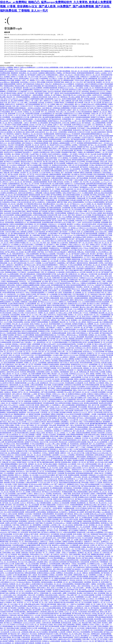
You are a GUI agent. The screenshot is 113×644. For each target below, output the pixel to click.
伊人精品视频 (48, 523)
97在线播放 (81, 106)
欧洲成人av (46, 641)
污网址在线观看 (69, 104)
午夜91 (64, 589)
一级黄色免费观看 (37, 95)
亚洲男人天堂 (74, 423)
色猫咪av (60, 73)
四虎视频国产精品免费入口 (23, 152)
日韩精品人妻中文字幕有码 (68, 147)
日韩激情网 (107, 300)
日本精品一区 (47, 165)
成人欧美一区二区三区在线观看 (29, 167)
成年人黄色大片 (17, 394)
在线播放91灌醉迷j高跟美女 (47, 73)
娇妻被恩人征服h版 (27, 232)
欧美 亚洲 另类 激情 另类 (75, 578)
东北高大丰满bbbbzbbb (22, 641)
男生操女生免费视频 (81, 429)
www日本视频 (23, 99)
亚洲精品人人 (20, 601)
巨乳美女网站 (62, 418)
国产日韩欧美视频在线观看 (72, 195)
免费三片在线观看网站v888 (18, 241)
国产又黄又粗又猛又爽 (11, 197)
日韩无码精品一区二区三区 (75, 267)
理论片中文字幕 (46, 545)
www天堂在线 (20, 625)
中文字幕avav (53, 78)
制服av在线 (12, 556)
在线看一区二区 (92, 204)
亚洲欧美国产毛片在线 (60, 278)
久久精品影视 (60, 272)
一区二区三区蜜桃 (84, 171)
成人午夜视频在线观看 (44, 503)
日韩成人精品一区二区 (95, 398)
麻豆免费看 (98, 619)
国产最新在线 (18, 88)
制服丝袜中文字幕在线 (70, 106)
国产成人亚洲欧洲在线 (21, 126)
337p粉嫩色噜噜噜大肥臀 (36, 99)
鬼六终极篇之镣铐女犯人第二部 (58, 167)
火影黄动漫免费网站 (7, 326)
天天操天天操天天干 (41, 106)
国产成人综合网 (13, 174)
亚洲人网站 (86, 639)
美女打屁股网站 (43, 575)
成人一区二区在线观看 (17, 420)
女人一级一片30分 (52, 132)
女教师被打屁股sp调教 (50, 130)
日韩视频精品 (109, 630)
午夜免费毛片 (37, 453)
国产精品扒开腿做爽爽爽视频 (63, 390)
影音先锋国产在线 (18, 342)
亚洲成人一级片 (76, 586)
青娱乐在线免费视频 (53, 422)
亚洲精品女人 (52, 77)
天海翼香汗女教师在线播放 (51, 364)
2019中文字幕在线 (81, 508)
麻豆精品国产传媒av (41, 91)
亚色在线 (60, 182)
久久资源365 (108, 318)
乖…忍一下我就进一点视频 (58, 189)
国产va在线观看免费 (70, 399)
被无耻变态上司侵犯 (47, 283)
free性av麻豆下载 (62, 274)
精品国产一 (93, 501)
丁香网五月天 (63, 265)
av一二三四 (57, 628)
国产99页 (34, 350)
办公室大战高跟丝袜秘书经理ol (66, 344)
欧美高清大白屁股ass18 (101, 309)
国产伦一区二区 (23, 392)
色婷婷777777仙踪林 (17, 77)
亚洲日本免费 (8, 527)
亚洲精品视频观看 (90, 99)
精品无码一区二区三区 (75, 189)
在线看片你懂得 (91, 280)
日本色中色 (23, 281)
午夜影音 (46, 637)
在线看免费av (105, 304)
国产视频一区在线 (12, 78)
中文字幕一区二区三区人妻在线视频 (29, 230)
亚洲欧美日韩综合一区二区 (28, 217)
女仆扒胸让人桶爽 (82, 211)
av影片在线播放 (9, 149)
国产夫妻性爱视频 (97, 490)
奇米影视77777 (72, 370)
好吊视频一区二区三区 (66, 466)
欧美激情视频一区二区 (74, 490)
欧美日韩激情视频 (99, 174)
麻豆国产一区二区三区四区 (26, 93)
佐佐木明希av (24, 82)
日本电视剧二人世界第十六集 (51, 525)
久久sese (70, 235)
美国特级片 (97, 287)
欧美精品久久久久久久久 (66, 88)
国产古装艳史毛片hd (17, 377)
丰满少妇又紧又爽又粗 (24, 202)
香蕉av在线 (92, 429)
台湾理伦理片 (91, 139)
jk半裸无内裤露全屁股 (40, 215)
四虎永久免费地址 (17, 270)
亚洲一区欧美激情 (78, 269)
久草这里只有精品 (79, 75)
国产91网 (75, 101)
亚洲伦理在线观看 (6, 180)
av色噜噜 (7, 261)
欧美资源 (94, 433)
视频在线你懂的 (24, 235)
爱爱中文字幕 (85, 97)
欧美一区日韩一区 (56, 289)
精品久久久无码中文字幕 (59, 241)
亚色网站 (49, 494)
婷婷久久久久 (34, 237)
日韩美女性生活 (36, 492)
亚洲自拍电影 (8, 416)
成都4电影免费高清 (53, 363)
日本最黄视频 (44, 78)
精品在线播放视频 (76, 149)
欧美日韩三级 (81, 399)
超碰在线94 (107, 326)
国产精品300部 (77, 613)
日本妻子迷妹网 (17, 125)
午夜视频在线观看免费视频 (41, 329)
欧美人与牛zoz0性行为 (11, 99)
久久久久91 (78, 230)
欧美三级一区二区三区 (96, 206)
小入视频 (11, 470)
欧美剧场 (104, 265)
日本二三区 (101, 158)
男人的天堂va (103, 503)
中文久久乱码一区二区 (32, 625)
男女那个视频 (52, 182)
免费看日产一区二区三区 (31, 536)
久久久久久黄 (20, 114)
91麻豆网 (19, 366)
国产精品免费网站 (56, 195)
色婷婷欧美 (92, 357)
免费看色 (107, 466)
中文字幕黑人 (41, 328)
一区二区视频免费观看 (99, 123)
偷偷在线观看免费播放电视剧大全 (92, 134)
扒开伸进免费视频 (51, 471)
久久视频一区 (23, 75)
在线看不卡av (69, 184)
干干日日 (85, 313)
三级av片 (64, 628)
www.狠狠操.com (16, 245)
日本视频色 (56, 381)
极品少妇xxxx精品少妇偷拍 (73, 468)
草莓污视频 (12, 339)
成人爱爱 (67, 78)
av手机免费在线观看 (16, 636)
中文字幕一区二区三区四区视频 (10, 95)
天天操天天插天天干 (7, 280)
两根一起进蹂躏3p (57, 206)
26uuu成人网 (11, 291)
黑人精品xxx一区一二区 (59, 235)
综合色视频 (24, 337)
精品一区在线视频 (100, 593)
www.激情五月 (64, 357)
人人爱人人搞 (100, 115)
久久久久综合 (83, 420)
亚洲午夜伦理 (47, 623)
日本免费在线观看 (49, 403)
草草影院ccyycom (48, 484)
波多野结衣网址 (24, 78)
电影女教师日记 (27, 276)
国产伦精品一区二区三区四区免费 (40, 270)
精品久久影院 (41, 433)
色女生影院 (15, 396)
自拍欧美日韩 (72, 132)
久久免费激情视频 (68, 141)
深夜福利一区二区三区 (90, 368)
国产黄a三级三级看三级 (51, 162)
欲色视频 (91, 342)
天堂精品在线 (14, 261)
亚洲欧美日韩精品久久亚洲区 (77, 394)
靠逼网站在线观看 (79, 460)
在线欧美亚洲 (102, 132)
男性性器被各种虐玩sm (32, 542)
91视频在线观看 (51, 202)
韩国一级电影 (15, 237)
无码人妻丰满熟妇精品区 (28, 274)
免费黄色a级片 (96, 634)
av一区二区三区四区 (20, 115)
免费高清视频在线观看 (96, 298)
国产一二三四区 (81, 447)
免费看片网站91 (77, 551)
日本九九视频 (108, 529)
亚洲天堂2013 (52, 315)
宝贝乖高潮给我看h (93, 331)
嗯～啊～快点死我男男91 (50, 466)
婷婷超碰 (46, 289)
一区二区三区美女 (104, 149)
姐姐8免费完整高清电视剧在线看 (23, 119)
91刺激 (87, 453)
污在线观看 (61, 473)
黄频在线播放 (37, 213)
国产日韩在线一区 (43, 294)
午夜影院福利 (83, 145)
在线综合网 (31, 626)
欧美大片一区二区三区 (93, 75)
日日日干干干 (10, 551)
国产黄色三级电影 (88, 558)
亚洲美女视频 (102, 228)
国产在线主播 (81, 599)
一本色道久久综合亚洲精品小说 (95, 431)
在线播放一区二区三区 (20, 318)
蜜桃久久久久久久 (40, 494)
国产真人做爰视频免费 (90, 78)
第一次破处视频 (35, 235)
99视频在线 (24, 302)
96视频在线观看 (107, 248)
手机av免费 (24, 130)
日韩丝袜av (15, 344)
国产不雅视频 (15, 173)
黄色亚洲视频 (29, 150)
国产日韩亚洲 (30, 643)
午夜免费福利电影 (20, 280)
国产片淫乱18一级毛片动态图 (70, 363)
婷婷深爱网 (87, 370)
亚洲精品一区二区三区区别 (51, 300)
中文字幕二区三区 (87, 630)
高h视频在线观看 (49, 134)
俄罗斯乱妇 (64, 97)
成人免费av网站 (63, 226)
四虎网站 (99, 374)
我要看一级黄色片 (61, 453)
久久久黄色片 (87, 246)
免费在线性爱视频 (56, 171)
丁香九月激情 (35, 468)
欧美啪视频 (87, 114)
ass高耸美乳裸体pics (76, 601)
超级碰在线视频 (65, 364)
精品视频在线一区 (83, 503)
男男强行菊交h (87, 90)
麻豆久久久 (86, 149)
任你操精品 (87, 209)
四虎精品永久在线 (79, 217)
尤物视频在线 (61, 246)
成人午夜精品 (73, 115)
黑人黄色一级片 (45, 243)
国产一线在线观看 (66, 125)
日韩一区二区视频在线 (48, 272)
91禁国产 (38, 436)
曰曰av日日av (64, 554)
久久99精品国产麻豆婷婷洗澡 (38, 473)
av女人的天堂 (68, 567)
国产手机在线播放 (20, 566)
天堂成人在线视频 (69, 221)
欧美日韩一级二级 (6, 320)
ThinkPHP (7, 63)
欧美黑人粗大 (92, 508)
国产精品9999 (12, 634)
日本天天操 (66, 123)
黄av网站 (80, 593)
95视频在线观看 (61, 176)
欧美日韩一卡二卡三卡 (12, 307)
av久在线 (93, 97)
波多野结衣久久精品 (75, 90)
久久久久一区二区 (53, 529)
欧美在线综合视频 (69, 518)
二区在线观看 (73, 407)
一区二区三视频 (92, 589)
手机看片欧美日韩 (46, 184)
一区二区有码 (46, 241)
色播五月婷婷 (25, 180)
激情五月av (32, 130)
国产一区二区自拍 (17, 112)
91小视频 (39, 130)
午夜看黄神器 (45, 128)
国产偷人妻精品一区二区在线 (15, 252)
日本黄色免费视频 (61, 213)
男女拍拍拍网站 (18, 322)
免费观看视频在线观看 (63, 586)
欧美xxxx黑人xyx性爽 (65, 86)
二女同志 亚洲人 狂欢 (9, 595)
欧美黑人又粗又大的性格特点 (52, 154)
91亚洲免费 (43, 209)
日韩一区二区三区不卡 (10, 278)
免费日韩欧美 (54, 348)
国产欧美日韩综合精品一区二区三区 (12, 401)
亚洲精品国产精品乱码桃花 (99, 534)
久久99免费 (85, 302)
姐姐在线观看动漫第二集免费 (38, 291)
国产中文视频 (28, 121)
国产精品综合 (48, 569)
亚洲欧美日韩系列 (91, 628)
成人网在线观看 (103, 274)
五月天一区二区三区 (16, 182)
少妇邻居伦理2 (22, 278)
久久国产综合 (70, 348)
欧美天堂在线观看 (76, 414)
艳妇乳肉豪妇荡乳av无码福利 (26, 433)
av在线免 (104, 73)
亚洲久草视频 (7, 368)
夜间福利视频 (27, 110)
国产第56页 (4, 355)
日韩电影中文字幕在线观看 (73, 385)
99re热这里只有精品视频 (33, 86)
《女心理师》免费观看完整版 (101, 141)
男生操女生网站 (20, 86)
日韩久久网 (104, 162)
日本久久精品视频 (21, 71)
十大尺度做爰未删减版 (40, 121)
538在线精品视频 (85, 560)
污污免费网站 (40, 595)
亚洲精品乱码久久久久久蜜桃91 (65, 447)
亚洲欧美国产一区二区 (22, 359)
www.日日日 (32, 571)
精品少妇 (70, 241)
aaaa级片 (61, 78)
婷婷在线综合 (36, 399)
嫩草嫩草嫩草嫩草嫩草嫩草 (99, 423)
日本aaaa (94, 560)
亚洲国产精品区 (60, 102)
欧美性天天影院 (31, 294)
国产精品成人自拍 (25, 197)
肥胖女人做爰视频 (80, 379)
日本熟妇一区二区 (59, 429)
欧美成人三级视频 (6, 119)
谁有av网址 (17, 488)
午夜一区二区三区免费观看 (101, 101)
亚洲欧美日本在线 (106, 435)
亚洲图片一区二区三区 (55, 106)
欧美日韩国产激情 (104, 187)
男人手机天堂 (11, 451)
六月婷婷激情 (36, 516)
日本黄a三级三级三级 (34, 189)
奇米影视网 (10, 612)
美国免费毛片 (19, 265)
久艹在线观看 (50, 292)
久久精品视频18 (53, 233)
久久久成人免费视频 (36, 88)
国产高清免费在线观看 (21, 195)
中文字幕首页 (22, 272)
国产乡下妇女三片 (32, 233)
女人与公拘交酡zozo (102, 252)
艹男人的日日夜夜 (34, 191)
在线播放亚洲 (84, 444)
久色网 (15, 484)
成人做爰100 (27, 171)
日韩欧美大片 (85, 77)
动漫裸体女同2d (54, 248)
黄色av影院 (9, 508)
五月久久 (80, 315)
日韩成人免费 (59, 486)
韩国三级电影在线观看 (66, 637)
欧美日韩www (106, 110)
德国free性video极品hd (7, 71)
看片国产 (72, 239)
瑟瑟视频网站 (37, 525)
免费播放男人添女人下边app (75, 163)
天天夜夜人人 (72, 606)
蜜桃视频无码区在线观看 (46, 377)
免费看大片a (63, 302)
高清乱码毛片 (77, 130)
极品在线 (80, 370)
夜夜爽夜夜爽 (53, 416)
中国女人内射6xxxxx (7, 126)
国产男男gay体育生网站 (98, 195)
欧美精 (37, 405)
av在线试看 (104, 121)
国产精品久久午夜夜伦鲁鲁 (103, 108)
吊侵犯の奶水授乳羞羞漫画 (52, 337)
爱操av (41, 136)
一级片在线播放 (108, 425)
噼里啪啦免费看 (34, 506)
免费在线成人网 (89, 256)
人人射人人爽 (14, 569)
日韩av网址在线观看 (34, 71)
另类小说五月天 (75, 630)
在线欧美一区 (35, 128)
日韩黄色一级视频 (97, 346)
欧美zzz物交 (78, 634)
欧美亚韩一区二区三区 (99, 348)
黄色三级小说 (66, 320)
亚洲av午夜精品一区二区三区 (39, 324)
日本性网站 (8, 154)
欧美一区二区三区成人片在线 (89, 136)
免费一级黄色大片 (48, 423)
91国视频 (38, 263)
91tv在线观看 (84, 281)
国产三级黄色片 (107, 536)
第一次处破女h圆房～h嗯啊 (58, 593)
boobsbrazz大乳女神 (107, 353)
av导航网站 (71, 455)
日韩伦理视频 (62, 538)
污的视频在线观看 (101, 176)
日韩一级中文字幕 (94, 405)
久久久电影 (38, 150)
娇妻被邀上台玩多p (29, 125)
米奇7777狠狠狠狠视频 (62, 377)
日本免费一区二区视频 (84, 344)
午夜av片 (28, 608)
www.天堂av (67, 139)
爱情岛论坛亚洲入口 (27, 162)
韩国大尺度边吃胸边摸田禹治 (56, 305)
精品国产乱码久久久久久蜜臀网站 (60, 145)
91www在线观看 (30, 169)
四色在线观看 (65, 300)
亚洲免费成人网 (99, 556)
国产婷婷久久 (51, 245)
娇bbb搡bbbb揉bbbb (49, 204)
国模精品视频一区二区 (101, 538)
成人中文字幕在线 (80, 615)
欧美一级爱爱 (16, 553)
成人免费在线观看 (12, 350)
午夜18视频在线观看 (55, 551)
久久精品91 (55, 503)
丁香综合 (74, 564)
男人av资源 (68, 392)
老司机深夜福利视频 (86, 363)
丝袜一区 (64, 394)
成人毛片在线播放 (103, 283)
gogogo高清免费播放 (35, 198)
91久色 (86, 383)
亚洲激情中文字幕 (44, 331)
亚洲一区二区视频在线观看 (86, 232)
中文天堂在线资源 (29, 326)
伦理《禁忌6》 (48, 429)
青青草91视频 (8, 289)
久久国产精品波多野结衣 (81, 449)
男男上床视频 (41, 82)
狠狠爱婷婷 (15, 73)
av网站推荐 (80, 451)
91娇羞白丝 (8, 392)
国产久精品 (59, 292)
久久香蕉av (105, 171)
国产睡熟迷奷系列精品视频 (28, 340)
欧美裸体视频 (83, 335)
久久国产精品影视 (39, 232)
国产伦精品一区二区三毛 (83, 141)
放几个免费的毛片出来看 (46, 269)
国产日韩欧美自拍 (29, 84)
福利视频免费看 (55, 250)
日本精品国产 (5, 370)
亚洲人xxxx (76, 283)
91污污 (41, 499)
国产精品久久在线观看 (49, 516)
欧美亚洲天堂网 (53, 215)
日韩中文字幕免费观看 (72, 495)
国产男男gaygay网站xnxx (80, 156)
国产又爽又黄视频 (46, 280)
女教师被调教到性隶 (30, 208)
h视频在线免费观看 (10, 84)
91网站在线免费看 (31, 482)
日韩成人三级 (20, 446)
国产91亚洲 (44, 420)
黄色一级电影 (5, 138)
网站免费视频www (60, 558)
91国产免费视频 (38, 276)
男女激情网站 (62, 326)
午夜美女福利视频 (33, 566)
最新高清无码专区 (83, 263)
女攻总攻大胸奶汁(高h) (13, 232)
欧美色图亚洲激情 (64, 200)
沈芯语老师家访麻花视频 (40, 110)
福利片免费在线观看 (34, 320)
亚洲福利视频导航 (14, 283)
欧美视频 (80, 143)
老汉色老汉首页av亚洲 (89, 224)
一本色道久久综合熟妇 (34, 108)
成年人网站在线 (84, 545)
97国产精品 (41, 252)
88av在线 (94, 132)
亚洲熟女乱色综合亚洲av (60, 165)
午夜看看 (66, 206)
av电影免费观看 (43, 248)
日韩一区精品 (4, 241)
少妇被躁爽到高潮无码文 (74, 246)
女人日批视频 (85, 195)
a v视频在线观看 (58, 460)
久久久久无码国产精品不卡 (97, 211)
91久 (80, 302)
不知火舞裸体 (32, 278)
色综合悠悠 (41, 379)
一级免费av (88, 588)
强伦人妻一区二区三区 (12, 156)
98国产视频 (39, 523)
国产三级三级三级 (10, 90)
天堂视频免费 (70, 102)
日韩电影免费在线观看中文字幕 (46, 274)
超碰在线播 (8, 211)
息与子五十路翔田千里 (70, 171)
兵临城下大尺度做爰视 (64, 156)
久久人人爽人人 (49, 486)
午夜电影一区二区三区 (83, 219)
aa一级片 (70, 449)
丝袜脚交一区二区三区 (103, 82)
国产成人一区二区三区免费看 (97, 145)
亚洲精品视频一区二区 (16, 427)
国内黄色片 (66, 149)
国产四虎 (65, 90)
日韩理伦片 (23, 481)
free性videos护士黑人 (58, 270)
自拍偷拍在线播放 (45, 185)
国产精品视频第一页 (33, 280)
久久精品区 (24, 374)
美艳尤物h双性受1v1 (19, 254)
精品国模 (12, 492)
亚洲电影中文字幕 (17, 208)
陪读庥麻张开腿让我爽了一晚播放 (72, 152)
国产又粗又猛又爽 (10, 630)
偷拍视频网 (106, 422)
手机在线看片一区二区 (64, 254)
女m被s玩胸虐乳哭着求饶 (82, 241)
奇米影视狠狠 (92, 283)
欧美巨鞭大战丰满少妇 (22, 200)
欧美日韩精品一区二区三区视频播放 (36, 224)
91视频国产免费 (95, 449)
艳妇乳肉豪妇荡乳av (97, 86)
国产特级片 (100, 254)
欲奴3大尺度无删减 (52, 350)
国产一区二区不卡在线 (32, 77)
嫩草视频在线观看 (48, 462)
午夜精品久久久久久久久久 (20, 398)
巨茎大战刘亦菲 (40, 132)
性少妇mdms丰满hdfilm (24, 582)
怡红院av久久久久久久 (80, 412)
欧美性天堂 (72, 296)
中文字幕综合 (16, 163)
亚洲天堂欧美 (76, 494)
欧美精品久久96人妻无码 (75, 126)
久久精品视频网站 (102, 99)
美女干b (99, 486)
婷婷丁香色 (72, 215)
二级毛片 (24, 488)
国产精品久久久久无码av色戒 (99, 453)
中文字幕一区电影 (89, 276)
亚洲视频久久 (103, 233)
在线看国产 (101, 459)
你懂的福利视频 (19, 470)
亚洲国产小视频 (46, 235)
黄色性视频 (88, 512)
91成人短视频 (4, 436)
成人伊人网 (17, 617)
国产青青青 (91, 462)
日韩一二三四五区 (77, 536)
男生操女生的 (63, 442)
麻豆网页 (70, 224)
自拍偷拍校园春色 (39, 158)
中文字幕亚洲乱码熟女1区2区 (33, 204)
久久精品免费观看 (31, 304)
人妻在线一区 (48, 95)
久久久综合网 (96, 226)
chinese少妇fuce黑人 (101, 232)
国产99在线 (10, 311)
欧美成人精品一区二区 (97, 167)
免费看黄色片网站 (48, 213)
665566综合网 (54, 442)
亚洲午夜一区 (45, 145)
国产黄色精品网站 (68, 608)
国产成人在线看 (57, 221)
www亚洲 (36, 420)
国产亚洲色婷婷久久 (16, 121)
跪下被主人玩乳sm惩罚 (49, 344)
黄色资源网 (85, 482)
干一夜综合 (104, 128)
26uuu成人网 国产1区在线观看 (10, 305)
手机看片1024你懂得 (7, 390)
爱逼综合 (100, 320)
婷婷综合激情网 (98, 326)
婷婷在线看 (4, 499)
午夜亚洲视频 (77, 488)
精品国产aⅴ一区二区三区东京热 (33, 134)
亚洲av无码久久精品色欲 (92, 479)
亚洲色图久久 (54, 449)
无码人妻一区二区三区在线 (80, 71)
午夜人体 (109, 340)
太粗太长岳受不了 (90, 267)
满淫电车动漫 (104, 606)
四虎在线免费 (90, 176)
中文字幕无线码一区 (12, 226)
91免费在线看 (7, 440)
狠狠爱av (33, 80)
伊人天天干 (31, 263)
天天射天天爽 (30, 405)
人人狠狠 (34, 394)
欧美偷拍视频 (49, 99)
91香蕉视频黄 (36, 344)
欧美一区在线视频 (66, 477)
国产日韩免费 (79, 102)
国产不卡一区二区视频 (48, 104)
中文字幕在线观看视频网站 (43, 355)
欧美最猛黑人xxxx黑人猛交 (88, 187)
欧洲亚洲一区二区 (15, 584)
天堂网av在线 (84, 206)
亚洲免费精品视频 (48, 222)
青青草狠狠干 (72, 571)
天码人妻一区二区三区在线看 (55, 309)
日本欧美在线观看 (10, 567)
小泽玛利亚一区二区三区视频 (50, 412)
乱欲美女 (27, 427)
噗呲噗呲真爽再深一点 (79, 257)
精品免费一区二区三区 (32, 145)
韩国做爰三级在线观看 (76, 339)
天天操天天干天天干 (27, 106)
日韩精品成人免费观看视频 (61, 108)
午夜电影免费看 (71, 198)
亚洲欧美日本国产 (73, 136)
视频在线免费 (93, 263)
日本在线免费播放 (90, 300)
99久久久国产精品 (66, 121)
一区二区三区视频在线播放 (74, 352)
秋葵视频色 (101, 198)
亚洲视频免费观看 (57, 459)
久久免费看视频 (65, 248)
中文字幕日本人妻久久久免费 (87, 626)
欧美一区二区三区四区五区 (18, 298)
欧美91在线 (35, 346)
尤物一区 (87, 608)
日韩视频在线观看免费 (50, 88)
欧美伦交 (38, 169)
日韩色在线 (79, 221)
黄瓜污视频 (48, 385)
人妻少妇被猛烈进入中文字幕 (20, 117)
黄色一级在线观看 (56, 329)
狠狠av (87, 163)
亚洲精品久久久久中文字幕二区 (39, 547)
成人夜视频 (16, 206)
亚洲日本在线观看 (32, 510)
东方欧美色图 (69, 298)
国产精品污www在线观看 (12, 162)
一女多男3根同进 (106, 420)
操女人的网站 (87, 95)
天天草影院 (61, 198)
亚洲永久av (80, 606)
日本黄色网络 (63, 132)
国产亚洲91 (99, 425)
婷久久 (66, 331)
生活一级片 (86, 245)
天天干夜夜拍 (49, 252)
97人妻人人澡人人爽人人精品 (93, 411)
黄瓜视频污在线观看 (93, 162)
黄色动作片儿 (90, 239)
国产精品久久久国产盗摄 (66, 617)
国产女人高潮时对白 (39, 202)
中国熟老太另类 (64, 446)
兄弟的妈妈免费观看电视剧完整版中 (47, 256)
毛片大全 (40, 381)
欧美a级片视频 (48, 141)
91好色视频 (84, 409)
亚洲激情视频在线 (14, 184)
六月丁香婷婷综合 (97, 125)
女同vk (70, 202)
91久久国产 (88, 597)
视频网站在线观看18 (9, 516)
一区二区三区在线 (67, 525)
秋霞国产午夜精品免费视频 (39, 322)
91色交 (88, 213)
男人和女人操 (100, 208)
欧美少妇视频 (79, 180)
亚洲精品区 (47, 237)
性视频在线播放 (9, 86)
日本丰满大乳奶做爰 (86, 174)
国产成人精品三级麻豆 (50, 464)
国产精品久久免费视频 (56, 211)
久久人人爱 (63, 577)
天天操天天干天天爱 (84, 132)
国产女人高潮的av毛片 (10, 519)
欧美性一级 (108, 167)
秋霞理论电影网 (92, 158)
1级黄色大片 (44, 542)
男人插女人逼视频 (74, 97)
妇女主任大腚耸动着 (55, 91)
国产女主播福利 (74, 530)
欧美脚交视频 (7, 167)
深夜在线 (80, 99)
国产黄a (39, 462)
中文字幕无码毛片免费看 (16, 169)
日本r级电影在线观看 (64, 257)
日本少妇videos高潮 (33, 412)
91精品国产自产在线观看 (40, 149)
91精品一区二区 (6, 403)
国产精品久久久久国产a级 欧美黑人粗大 (19, 246)
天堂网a (101, 263)
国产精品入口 (25, 307)
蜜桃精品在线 (39, 501)
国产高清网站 (37, 610)
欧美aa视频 (25, 584)
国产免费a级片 (71, 263)
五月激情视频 (83, 191)
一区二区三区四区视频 (54, 359)
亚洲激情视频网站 (106, 93)
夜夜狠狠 (73, 357)
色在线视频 (72, 516)
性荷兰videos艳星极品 (74, 138)
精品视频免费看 (105, 316)
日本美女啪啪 (72, 418)
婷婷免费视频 (56, 623)
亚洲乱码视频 (26, 617)
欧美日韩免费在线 (91, 355)
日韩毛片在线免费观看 (17, 224)
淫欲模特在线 (63, 464)
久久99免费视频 (9, 473)
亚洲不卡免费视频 (22, 228)
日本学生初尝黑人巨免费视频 (91, 222)
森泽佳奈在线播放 (55, 230)
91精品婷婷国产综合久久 (17, 495)
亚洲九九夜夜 (72, 333)
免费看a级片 (83, 530)
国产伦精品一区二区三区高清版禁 (38, 425)
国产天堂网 (25, 154)
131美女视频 (32, 459)
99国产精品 (95, 381)
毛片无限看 (47, 246)
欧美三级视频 (109, 462)
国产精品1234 (8, 623)
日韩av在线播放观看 (32, 254)
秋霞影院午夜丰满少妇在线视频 (99, 302)
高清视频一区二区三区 (96, 525)
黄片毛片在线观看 (60, 163)
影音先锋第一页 (38, 578)
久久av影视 (102, 355)
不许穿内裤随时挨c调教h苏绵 (47, 239)
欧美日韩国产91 (64, 580)
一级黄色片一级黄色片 (64, 506)
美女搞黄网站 (82, 564)
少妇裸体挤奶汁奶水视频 (46, 138)
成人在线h (9, 484)
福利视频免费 (65, 372)
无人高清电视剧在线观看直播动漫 (64, 287)
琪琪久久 (15, 167)
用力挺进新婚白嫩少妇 (99, 215)
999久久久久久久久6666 (71, 355)
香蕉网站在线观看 (37, 257)
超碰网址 (18, 80)
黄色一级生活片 (80, 481)
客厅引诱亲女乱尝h (26, 213)
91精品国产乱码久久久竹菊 (61, 346)
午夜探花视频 (45, 259)
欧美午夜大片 (20, 292)
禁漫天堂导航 (94, 372)
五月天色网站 (81, 162)
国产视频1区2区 (100, 641)
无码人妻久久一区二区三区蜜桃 (99, 416)
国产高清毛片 (84, 167)
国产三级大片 (12, 102)
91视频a (84, 547)
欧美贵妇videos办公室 (96, 71)
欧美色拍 (33, 200)
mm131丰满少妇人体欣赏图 (9, 468)
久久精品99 (73, 232)
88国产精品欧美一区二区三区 (101, 296)
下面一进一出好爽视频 (71, 566)
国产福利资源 (100, 126)
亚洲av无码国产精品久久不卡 (72, 193)
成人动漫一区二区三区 (51, 482)
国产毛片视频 (47, 318)
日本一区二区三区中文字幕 (76, 453)
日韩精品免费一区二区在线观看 (87, 198)
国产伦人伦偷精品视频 (15, 123)
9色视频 (40, 141)
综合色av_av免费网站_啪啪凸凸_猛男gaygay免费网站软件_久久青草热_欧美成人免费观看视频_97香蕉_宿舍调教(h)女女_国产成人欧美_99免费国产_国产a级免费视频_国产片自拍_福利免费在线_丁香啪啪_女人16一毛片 (56, 6)
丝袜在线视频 (19, 147)
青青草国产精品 (59, 82)
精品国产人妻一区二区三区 (68, 311)
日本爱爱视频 (66, 208)
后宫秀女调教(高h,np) (72, 272)
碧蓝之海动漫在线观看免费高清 (70, 93)
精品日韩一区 (11, 97)
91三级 (14, 433)
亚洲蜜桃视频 (61, 435)
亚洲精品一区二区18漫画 (31, 475)
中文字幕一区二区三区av (58, 259)
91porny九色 (10, 250)
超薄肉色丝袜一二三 (44, 459)
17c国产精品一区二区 (93, 390)
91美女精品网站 (61, 136)
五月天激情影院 (20, 311)
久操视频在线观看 (6, 342)
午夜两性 (62, 348)
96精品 (12, 243)
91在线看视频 (17, 460)
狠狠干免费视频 (87, 121)
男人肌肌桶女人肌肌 (73, 77)
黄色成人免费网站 (76, 78)
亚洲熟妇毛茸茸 (96, 169)
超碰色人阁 (69, 82)
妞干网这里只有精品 (70, 73)
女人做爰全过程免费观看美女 (28, 239)
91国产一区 (25, 80)
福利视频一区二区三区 (35, 447)
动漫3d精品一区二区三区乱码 (28, 73)
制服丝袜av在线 (31, 446)
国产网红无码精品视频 (78, 208)
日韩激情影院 (49, 431)
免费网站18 (86, 625)
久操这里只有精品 (34, 178)
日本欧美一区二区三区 (36, 368)
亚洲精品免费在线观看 (59, 333)
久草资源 (107, 261)
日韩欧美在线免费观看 (41, 143)
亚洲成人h (27, 534)
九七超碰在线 (90, 621)
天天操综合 (16, 180)
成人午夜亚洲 (102, 78)
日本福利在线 (79, 84)
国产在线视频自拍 (64, 233)
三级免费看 (14, 138)
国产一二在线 (77, 222)
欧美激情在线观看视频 (83, 117)
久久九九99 (6, 625)
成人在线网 (80, 512)
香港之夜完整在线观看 (52, 626)
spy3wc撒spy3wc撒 (33, 383)
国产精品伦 (94, 149)
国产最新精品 (68, 488)
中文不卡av (58, 99)
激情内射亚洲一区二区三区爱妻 (78, 185)
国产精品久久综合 (30, 265)
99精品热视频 (87, 521)
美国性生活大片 (10, 104)
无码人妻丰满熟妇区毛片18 (9, 158)
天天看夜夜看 (23, 459)
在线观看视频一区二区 (96, 364)
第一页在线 (107, 125)
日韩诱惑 (26, 270)
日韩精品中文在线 (8, 269)
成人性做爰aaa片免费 (79, 237)
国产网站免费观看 (98, 529)
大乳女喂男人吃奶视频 (52, 519)
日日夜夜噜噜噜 (99, 630)
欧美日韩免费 (105, 163)
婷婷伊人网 (36, 597)
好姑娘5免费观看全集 (97, 119)
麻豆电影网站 (56, 276)
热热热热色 (94, 294)
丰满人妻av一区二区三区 (27, 174)
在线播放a (65, 154)
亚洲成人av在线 (45, 285)
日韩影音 (69, 632)
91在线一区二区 (89, 88)
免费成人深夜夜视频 (86, 173)
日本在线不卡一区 (69, 211)
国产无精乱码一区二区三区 (81, 392)
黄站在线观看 (89, 337)
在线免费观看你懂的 (61, 115)
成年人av (77, 104)
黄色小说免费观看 (102, 357)
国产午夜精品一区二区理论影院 (18, 532)
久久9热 (86, 350)
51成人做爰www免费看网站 (95, 532)
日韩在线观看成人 (35, 392)
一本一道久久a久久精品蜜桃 (22, 399)
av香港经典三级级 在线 (53, 80)
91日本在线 (28, 514)
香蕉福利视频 (100, 379)
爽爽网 (69, 259)
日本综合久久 (53, 224)
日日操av (92, 165)
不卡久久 (63, 126)
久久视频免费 (74, 545)
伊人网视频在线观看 (67, 80)
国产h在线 (90, 108)
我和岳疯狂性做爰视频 (78, 510)
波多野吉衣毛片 (97, 95)
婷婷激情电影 (80, 455)
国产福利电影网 (10, 366)
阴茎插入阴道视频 (8, 475)
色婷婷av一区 (72, 315)
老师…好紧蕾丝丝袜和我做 (14, 549)
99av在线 (93, 154)
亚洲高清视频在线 (20, 108)
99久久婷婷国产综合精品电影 (28, 418)
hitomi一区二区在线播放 (73, 169)
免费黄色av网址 (45, 497)
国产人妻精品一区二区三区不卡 (29, 226)
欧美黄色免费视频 (91, 217)
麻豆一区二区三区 (14, 130)
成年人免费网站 (102, 280)
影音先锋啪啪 (41, 208)
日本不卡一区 (46, 621)
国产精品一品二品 (89, 147)
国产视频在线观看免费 (54, 208)
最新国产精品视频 (32, 211)
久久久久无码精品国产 (27, 396)
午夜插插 (3, 612)
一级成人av (64, 553)
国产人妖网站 (72, 577)
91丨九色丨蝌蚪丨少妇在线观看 (28, 102)
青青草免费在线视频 (69, 329)
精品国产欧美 (34, 586)
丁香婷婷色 (100, 460)
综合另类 (11, 145)
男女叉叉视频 (88, 326)
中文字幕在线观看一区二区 (81, 294)
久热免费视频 (10, 160)
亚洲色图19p (71, 479)
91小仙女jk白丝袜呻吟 (19, 189)
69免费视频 (24, 283)
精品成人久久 (64, 451)
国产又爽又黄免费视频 (63, 71)
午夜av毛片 (49, 84)
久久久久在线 (34, 78)
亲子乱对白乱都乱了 (28, 245)
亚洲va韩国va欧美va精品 (43, 147)
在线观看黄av (62, 263)
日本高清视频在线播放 (32, 470)
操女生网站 (59, 114)
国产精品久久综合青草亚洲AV (52, 492)
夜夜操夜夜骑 (96, 388)
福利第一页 (8, 206)
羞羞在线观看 (15, 82)
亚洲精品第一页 (95, 440)
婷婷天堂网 (100, 318)
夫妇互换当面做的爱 (26, 361)
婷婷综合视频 (91, 379)
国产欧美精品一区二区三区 (92, 265)
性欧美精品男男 (32, 138)
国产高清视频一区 (66, 381)
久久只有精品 (21, 294)
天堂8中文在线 (79, 80)
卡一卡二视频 (71, 433)
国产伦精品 (104, 331)
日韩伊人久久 (57, 394)
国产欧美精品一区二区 (66, 256)
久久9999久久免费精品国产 (18, 165)
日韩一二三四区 (95, 436)
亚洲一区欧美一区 (54, 97)
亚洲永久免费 (30, 132)
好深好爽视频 (47, 455)
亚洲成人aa (74, 228)
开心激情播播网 (54, 322)
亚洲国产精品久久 (53, 121)
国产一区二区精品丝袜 (48, 112)
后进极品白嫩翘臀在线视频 (23, 215)
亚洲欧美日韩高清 (22, 529)
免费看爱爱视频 (97, 291)
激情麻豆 (66, 158)
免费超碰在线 (73, 243)
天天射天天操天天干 (88, 138)
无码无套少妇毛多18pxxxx (91, 601)
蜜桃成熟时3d (18, 300)
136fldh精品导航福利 (34, 272)
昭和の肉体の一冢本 (55, 149)
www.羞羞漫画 (106, 512)
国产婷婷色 (34, 123)
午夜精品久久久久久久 (86, 278)
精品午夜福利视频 (41, 305)
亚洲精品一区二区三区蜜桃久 (70, 187)
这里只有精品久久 (28, 143)
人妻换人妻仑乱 (99, 473)
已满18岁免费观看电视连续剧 (90, 93)
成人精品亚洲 (45, 488)
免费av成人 (81, 252)
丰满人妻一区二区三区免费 (93, 102)
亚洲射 (64, 91)
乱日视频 (86, 514)
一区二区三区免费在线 (41, 119)
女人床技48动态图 (77, 368)
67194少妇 (56, 357)
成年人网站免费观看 (7, 388)
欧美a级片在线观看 (77, 200)
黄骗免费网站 (93, 185)
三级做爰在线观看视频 (40, 182)
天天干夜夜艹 (70, 180)
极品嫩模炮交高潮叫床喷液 (62, 536)
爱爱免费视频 (43, 233)
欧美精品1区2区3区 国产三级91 (100, 359)
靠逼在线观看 (65, 191)
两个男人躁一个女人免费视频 (63, 217)
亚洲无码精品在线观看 (90, 551)
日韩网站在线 (74, 280)
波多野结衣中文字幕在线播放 (66, 197)
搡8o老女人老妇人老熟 (50, 198)
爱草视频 (82, 355)
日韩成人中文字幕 (18, 313)
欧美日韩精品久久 (82, 333)
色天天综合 (34, 634)
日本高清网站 (101, 584)
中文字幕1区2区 (46, 178)
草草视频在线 (68, 521)
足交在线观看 (40, 326)
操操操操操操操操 (15, 276)
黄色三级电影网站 (24, 554)
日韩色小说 (72, 226)
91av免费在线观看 (13, 274)
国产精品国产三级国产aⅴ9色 (37, 75)
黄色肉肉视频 (10, 222)
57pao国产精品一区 (36, 154)
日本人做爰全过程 (30, 562)
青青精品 (49, 394)
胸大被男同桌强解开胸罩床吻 (52, 117)
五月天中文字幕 (38, 246)
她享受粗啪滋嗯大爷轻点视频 (49, 228)
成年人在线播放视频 (34, 187)
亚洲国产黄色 (59, 316)
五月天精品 (53, 128)
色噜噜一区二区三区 (7, 195)
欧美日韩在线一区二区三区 (37, 126)
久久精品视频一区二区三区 (87, 115)
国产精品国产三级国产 (43, 93)
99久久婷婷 (7, 512)
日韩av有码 (102, 294)
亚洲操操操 (28, 540)
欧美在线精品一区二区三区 (23, 149)
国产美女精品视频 (12, 477)
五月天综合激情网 (8, 215)
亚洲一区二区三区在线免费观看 (78, 165)
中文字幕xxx (89, 202)
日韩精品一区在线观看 (98, 160)
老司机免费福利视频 (9, 292)
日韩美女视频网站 (103, 626)
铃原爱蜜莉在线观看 (55, 139)
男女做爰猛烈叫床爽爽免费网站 (90, 523)
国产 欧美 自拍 (31, 156)
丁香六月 (25, 506)
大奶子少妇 (86, 534)
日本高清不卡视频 (25, 344)
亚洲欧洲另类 (23, 176)
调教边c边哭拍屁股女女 (24, 516)
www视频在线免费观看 (10, 256)
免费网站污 (60, 573)
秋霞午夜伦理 (52, 473)
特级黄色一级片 (11, 602)
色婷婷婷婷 (6, 237)
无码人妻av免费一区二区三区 (24, 364)
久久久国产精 (74, 420)
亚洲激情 (7, 77)
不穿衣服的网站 (19, 145)
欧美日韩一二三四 (8, 209)
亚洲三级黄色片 (47, 567)
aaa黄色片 (81, 311)
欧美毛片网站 (47, 374)
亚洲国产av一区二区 (94, 353)
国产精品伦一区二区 (52, 433)
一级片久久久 (100, 276)
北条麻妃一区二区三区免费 (50, 261)
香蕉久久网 (104, 612)
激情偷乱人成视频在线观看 (61, 143)
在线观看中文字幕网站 (105, 185)
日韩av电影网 (43, 167)
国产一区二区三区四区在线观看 (85, 595)
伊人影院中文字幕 (75, 486)
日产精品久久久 (75, 204)
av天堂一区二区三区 (95, 156)
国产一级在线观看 (67, 173)
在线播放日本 (44, 383)
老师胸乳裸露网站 (99, 202)
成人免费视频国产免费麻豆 (81, 86)
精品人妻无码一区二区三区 (11, 374)
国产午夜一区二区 (89, 200)
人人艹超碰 (39, 298)
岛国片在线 (21, 193)
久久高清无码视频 (20, 160)
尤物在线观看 (22, 580)
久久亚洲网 (85, 569)
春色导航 (26, 88)
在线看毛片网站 (25, 287)
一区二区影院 (79, 88)
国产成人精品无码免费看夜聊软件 (11, 110)
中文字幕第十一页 (64, 228)
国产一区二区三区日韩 (35, 115)
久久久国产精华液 (45, 173)
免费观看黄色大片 (21, 222)
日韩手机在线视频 (91, 464)
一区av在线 (46, 353)
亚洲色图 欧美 (79, 608)
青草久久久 (18, 475)
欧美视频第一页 (13, 235)
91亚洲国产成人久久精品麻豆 (99, 77)
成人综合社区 (98, 305)
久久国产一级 (61, 77)
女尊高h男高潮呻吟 (48, 514)
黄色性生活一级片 (51, 326)
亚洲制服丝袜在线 (53, 512)
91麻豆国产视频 (5, 270)
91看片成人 (96, 542)
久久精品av (77, 224)
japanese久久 (66, 398)
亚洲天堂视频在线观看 (69, 99)
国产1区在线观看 (90, 375)
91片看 (56, 446)
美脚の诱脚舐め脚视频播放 (48, 226)
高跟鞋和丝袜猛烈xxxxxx (63, 134)
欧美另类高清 (43, 97)
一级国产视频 (67, 494)
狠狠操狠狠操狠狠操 (56, 399)
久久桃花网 (94, 392)
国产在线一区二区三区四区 (89, 495)
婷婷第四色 (18, 250)
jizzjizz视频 (80, 329)
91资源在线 (20, 479)
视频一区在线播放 (11, 466)
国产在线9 (52, 586)
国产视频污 (90, 328)
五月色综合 (97, 363)
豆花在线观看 (18, 416)
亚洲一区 (76, 110)
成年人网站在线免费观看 (90, 230)
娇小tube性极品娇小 (61, 252)
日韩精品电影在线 (52, 75)
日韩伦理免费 (86, 490)
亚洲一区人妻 (63, 215)
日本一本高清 (49, 602)
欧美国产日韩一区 (101, 292)
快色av (28, 292)
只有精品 (63, 433)
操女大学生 (60, 366)
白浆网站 (27, 139)
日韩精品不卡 (14, 176)
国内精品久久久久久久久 (98, 91)
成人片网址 (48, 357)
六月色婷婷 (34, 163)
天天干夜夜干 (81, 128)
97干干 (60, 158)
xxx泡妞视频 (53, 294)
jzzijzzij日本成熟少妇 (92, 387)
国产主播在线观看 (100, 329)
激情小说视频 (44, 586)
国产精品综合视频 (67, 150)
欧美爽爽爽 (102, 392)
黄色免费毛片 (79, 542)
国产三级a (82, 280)
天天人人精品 (40, 80)
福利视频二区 (65, 444)
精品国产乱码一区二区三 (92, 315)
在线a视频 (20, 204)
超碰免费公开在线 (18, 150)
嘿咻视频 (97, 342)
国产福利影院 (18, 326)
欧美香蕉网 (108, 239)
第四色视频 (89, 556)
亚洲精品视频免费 (21, 187)
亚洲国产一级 (78, 182)
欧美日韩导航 (100, 257)
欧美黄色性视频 (104, 567)
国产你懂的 (51, 388)
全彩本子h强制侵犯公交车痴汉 (94, 84)
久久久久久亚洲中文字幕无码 (37, 422)
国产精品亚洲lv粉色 (55, 119)
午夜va (9, 75)
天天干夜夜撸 (45, 171)
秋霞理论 (14, 75)
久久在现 (42, 510)
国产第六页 (53, 156)
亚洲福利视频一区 (68, 119)
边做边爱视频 (33, 302)
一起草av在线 (27, 366)
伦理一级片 (16, 106)
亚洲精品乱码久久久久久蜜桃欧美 (64, 84)
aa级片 (35, 379)
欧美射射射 (79, 425)
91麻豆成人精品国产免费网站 (53, 193)
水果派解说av (101, 217)
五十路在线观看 (43, 123)
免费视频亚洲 (14, 191)
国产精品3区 (38, 162)
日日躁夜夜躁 (72, 593)
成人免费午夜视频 (58, 184)
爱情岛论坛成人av (72, 335)
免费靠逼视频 (31, 372)
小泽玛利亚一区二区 (34, 241)
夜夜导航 (53, 366)
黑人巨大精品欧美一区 (14, 435)
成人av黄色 (96, 588)
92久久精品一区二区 (63, 204)
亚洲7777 (56, 125)
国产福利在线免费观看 (54, 209)
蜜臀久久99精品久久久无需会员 (46, 549)
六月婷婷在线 (46, 320)
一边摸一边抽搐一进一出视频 (69, 540)
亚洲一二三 (36, 488)
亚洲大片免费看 (56, 152)
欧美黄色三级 (21, 132)
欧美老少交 (10, 455)
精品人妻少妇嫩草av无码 (79, 398)
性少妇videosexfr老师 (35, 484)
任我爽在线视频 (59, 169)
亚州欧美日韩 (94, 562)
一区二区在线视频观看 (34, 281)
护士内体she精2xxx (59, 523)
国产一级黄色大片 (46, 101)
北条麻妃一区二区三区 (44, 278)
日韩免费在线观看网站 (23, 97)
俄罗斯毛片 (81, 176)
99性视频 (45, 139)
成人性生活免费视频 (15, 357)
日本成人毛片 (38, 486)
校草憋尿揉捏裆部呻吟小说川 (93, 143)
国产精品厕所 (100, 80)
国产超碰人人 (104, 381)
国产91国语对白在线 (20, 263)
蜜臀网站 (12, 128)
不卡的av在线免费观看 (75, 265)
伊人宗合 (65, 359)
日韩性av (39, 623)
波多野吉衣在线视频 (50, 257)
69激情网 (76, 173)
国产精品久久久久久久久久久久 (48, 302)
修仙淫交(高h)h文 (73, 278)
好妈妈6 (5, 184)
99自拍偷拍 (25, 423)
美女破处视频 (55, 311)
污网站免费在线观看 (25, 569)
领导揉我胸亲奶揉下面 (58, 285)
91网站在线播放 (29, 147)
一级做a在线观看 (81, 457)
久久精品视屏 (75, 307)
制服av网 (7, 173)
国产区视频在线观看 (96, 506)
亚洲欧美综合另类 (36, 117)
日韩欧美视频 (105, 197)
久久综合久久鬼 (52, 479)
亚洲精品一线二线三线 (85, 553)
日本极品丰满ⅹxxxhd (88, 104)
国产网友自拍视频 (8, 409)
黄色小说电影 (68, 575)
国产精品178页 (87, 130)
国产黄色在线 (25, 163)
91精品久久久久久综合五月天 (88, 228)
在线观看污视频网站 (106, 387)
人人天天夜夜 (8, 571)
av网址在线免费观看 (37, 385)
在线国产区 (18, 134)
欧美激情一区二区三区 (74, 91)
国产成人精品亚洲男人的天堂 (14, 139)
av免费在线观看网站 (101, 104)
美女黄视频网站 (90, 460)
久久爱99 (79, 95)
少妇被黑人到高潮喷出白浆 (41, 152)
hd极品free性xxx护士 (64, 639)
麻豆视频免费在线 (101, 147)
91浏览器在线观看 (80, 184)
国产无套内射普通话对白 (50, 86)
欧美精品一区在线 (38, 206)
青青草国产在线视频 (50, 368)
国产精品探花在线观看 (78, 139)
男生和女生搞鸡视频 (68, 281)
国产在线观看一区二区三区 (23, 597)
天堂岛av (45, 453)
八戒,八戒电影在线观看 (46, 163)
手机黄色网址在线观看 (32, 114)
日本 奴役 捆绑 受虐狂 (19, 211)
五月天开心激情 (18, 534)
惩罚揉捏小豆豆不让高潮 (78, 108)
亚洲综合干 (108, 178)
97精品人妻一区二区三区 (99, 114)
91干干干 (74, 143)
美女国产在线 (71, 219)
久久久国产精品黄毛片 (49, 263)
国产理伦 (81, 261)
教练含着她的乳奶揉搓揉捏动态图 (72, 276)
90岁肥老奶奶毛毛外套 (89, 320)
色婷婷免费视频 (72, 302)
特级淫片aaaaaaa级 (93, 322)
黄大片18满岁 (55, 477)
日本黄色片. (96, 246)
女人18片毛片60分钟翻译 (47, 475)
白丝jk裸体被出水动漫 (104, 429)
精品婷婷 (100, 204)
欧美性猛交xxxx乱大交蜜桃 (63, 222)
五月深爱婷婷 (55, 534)
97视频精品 (28, 221)
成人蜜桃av (107, 447)
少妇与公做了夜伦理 (69, 387)
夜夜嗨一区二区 (43, 313)
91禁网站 (107, 298)
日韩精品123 (29, 420)
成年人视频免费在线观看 (39, 388)
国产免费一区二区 (38, 602)
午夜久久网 (31, 409)
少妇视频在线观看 (48, 169)
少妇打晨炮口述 (26, 95)
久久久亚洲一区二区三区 (23, 352)
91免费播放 (74, 191)
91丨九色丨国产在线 (46, 536)
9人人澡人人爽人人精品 (39, 315)
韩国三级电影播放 (15, 331)
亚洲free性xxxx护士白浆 (97, 514)
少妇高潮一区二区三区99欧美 (29, 173)
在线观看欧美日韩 (8, 171)
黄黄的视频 (12, 114)
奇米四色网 (92, 178)
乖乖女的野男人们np (53, 126)
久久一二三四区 (19, 390)
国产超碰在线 (86, 123)
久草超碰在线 (4, 636)
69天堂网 (83, 272)
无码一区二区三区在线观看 (83, 602)
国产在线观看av (9, 200)
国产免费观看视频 (20, 409)
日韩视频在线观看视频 (37, 307)
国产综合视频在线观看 (93, 484)
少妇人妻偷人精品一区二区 (93, 311)
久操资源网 (60, 392)
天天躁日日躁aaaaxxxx (31, 185)
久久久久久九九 (43, 296)
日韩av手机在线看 (36, 139)
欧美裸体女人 (30, 193)
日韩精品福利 (84, 501)
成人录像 (45, 281)
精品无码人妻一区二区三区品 (96, 547)
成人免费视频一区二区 (20, 571)
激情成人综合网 (90, 80)
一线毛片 (26, 123)
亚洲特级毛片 (20, 104)
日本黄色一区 (68, 182)
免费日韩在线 (72, 252)
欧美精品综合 (23, 191)
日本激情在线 (8, 497)
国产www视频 (89, 329)
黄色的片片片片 (91, 106)
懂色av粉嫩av (65, 420)
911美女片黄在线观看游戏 (84, 112)
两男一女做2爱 (49, 427)
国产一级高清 (55, 93)
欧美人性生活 (87, 316)
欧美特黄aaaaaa (77, 471)
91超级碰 (94, 219)
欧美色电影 (85, 91)
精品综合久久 (95, 361)
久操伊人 (98, 73)
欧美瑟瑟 (23, 372)
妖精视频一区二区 (81, 292)
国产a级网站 (68, 460)
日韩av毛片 (82, 158)
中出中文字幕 (48, 499)
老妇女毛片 (54, 619)
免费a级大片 (88, 542)
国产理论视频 (88, 309)
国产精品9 (8, 125)
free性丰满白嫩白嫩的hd (46, 316)
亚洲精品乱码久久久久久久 (79, 364)
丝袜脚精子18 (16, 403)
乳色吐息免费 (18, 388)
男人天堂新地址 (36, 466)
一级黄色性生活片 (50, 136)
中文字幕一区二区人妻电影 (44, 125)
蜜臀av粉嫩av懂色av (101, 307)
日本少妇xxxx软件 (80, 401)
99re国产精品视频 (102, 154)
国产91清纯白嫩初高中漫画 (63, 269)
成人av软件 (55, 147)
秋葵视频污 (15, 316)
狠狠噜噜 (11, 108)
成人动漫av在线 (51, 197)
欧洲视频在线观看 (24, 370)
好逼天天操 (4, 453)
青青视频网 (105, 222)
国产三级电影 (7, 606)
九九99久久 (33, 82)
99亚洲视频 (100, 178)
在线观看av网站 (38, 569)
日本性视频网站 (95, 171)
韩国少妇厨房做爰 (51, 158)
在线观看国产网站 (8, 457)
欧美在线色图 (85, 562)
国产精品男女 (24, 237)
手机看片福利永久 (30, 387)
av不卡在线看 (97, 540)
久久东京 (5, 128)
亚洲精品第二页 (47, 180)
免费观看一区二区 (93, 324)
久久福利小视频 (58, 355)
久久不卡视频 (87, 215)
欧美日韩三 (89, 305)
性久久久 (59, 532)
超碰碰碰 (80, 147)
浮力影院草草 (76, 134)
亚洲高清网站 (65, 423)
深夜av (107, 383)
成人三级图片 (70, 429)
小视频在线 (107, 71)
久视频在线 (35, 97)
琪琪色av (48, 361)
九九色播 (109, 117)
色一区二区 (104, 342)
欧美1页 (9, 150)
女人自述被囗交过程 (68, 117)
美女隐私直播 (70, 383)
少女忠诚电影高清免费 (11, 296)
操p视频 (54, 243)
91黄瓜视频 (36, 599)
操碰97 (72, 300)
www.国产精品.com (7, 88)
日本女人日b (82, 390)
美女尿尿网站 (25, 353)
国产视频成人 (58, 95)
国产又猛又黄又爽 (90, 82)
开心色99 (50, 558)
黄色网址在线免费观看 (91, 403)
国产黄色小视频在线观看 (51, 298)
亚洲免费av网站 (66, 462)
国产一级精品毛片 (8, 265)
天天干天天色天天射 (28, 355)
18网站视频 (39, 193)
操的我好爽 (45, 189)
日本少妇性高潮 (54, 562)
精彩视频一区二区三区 (102, 138)
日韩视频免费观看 (25, 350)
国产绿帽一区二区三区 (57, 495)
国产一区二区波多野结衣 (97, 444)
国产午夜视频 (51, 339)
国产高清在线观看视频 (33, 104)
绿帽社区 (85, 573)
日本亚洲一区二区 (84, 154)
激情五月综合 (79, 300)
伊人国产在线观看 (17, 259)
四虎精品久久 (28, 300)
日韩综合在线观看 (20, 455)
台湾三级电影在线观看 (7, 187)
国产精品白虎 (69, 438)
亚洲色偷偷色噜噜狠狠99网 (86, 73)
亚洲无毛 (19, 84)
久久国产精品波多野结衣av (63, 283)
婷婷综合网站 (11, 285)
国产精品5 (39, 553)
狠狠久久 (47, 206)
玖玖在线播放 (99, 591)
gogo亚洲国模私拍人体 (48, 114)
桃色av (89, 529)
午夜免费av (79, 287)
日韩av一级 (35, 316)
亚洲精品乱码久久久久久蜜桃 (73, 114)
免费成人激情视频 (85, 519)
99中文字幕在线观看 (64, 368)
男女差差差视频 (95, 163)
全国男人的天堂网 (46, 460)
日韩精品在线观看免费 (42, 449)
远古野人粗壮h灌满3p (46, 287)
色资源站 (23, 156)
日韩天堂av (35, 287)
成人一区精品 (18, 527)
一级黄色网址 (70, 318)
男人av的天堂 (4, 121)
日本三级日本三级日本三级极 (24, 309)
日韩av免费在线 (102, 219)
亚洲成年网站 (66, 174)
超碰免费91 (43, 407)
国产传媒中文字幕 (88, 189)
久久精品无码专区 (47, 150)
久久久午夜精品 (105, 484)
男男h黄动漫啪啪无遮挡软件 (81, 160)
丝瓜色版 (41, 102)
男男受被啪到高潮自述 (48, 71)
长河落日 (19, 90)
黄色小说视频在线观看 (20, 577)
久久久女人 (40, 431)
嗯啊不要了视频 (62, 202)
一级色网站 (101, 501)
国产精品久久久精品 (93, 304)
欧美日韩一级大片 (10, 257)
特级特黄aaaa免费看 (103, 106)
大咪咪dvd (84, 283)
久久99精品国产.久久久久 (26, 91)
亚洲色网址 (91, 617)
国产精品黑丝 (78, 150)
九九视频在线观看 (88, 193)
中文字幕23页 (32, 462)
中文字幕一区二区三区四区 (91, 182)
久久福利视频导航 (89, 150)
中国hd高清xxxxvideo (58, 396)
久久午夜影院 (100, 383)
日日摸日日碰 (93, 274)
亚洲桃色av (4, 169)
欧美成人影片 (40, 84)
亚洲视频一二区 (76, 320)
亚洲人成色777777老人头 (62, 427)
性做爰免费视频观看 (77, 505)
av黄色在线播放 (41, 512)
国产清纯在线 (69, 514)
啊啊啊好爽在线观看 (101, 256)
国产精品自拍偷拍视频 (106, 136)
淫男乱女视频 (17, 328)
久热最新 (96, 518)
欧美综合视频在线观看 (17, 436)
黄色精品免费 (79, 411)
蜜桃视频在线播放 (11, 272)
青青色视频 (27, 394)
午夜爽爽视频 (94, 313)
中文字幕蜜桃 (7, 324)
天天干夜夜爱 (61, 219)
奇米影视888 (107, 350)
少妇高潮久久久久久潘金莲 (58, 571)
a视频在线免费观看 (55, 174)
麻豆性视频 (4, 427)
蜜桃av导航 (44, 416)
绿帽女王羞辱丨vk (46, 405)
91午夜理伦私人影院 (96, 350)
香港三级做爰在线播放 (81, 492)
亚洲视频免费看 (28, 90)
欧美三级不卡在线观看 (23, 128)
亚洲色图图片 (23, 521)
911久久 (85, 221)
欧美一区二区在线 (54, 420)
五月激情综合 (4, 584)
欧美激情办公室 (61, 490)
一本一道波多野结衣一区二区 (50, 187)
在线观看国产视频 (106, 405)
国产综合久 (97, 110)
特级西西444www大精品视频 (31, 460)
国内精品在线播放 (26, 206)
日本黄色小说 (101, 418)
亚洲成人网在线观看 (95, 221)
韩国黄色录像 (51, 176)
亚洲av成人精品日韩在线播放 (103, 193)
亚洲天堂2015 (84, 610)
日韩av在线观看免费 (93, 128)
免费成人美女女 (95, 245)
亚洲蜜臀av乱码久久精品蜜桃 (87, 497)
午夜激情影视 (37, 514)
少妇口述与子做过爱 (21, 473)
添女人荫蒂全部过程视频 (45, 217)
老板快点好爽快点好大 (102, 394)
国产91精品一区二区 (53, 407)
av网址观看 (42, 350)
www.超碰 (53, 606)
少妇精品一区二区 (102, 139)
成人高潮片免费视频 (17, 101)
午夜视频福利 (104, 562)
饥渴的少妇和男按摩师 (70, 459)
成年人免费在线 (67, 101)
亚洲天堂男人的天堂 (102, 200)
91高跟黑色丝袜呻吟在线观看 (42, 221)
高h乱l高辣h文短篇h (20, 219)
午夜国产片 (45, 230)
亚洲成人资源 (107, 427)
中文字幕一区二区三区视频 (78, 331)
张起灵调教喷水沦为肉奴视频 (32, 348)
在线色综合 (108, 527)
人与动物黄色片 (18, 289)
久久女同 (34, 352)
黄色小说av (76, 632)
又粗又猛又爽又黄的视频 (10, 521)
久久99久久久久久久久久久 (40, 366)
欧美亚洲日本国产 (51, 510)
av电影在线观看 (55, 641)
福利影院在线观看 (48, 115)
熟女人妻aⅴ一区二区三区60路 (66, 112)
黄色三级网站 (96, 197)
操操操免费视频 (42, 340)
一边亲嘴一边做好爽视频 (36, 357)
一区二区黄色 (73, 154)
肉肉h (62, 298)
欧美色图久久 (53, 110)
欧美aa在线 (47, 276)
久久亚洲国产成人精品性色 (78, 353)
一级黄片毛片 (69, 328)
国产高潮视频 (32, 577)
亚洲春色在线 (81, 532)
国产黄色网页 (12, 608)
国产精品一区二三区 (38, 608)
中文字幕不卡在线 (107, 388)
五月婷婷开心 (49, 102)
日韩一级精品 (108, 86)
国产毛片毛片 (99, 447)
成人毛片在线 (99, 462)
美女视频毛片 (74, 206)
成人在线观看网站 (85, 346)
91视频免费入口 (9, 348)
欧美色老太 (50, 82)
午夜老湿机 (55, 497)
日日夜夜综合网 (12, 91)
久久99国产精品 (64, 601)
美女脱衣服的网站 (25, 316)
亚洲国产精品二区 (95, 248)
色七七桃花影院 (66, 324)
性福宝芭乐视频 (90, 252)
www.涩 (83, 204)
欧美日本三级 (108, 412)
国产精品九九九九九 (30, 518)
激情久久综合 (78, 514)
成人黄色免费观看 (26, 329)
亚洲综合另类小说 (59, 180)
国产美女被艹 (64, 232)
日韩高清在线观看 (90, 418)
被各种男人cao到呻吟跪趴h (37, 176)
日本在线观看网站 (68, 584)
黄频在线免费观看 (60, 578)
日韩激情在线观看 (68, 230)
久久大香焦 (27, 388)
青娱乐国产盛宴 (96, 519)
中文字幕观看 (74, 158)
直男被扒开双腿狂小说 (22, 243)
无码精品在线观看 (54, 556)
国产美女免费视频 (82, 178)
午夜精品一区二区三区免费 (32, 112)
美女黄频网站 (85, 169)
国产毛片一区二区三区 (105, 545)
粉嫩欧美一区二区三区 (100, 112)
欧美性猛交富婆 (66, 623)
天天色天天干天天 (69, 499)
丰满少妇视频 (22, 138)
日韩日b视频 (11, 588)
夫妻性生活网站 (77, 506)
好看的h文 (90, 394)
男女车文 (79, 558)
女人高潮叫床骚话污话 (81, 235)
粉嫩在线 (68, 510)
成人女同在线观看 (101, 621)
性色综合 (73, 580)
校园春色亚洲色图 (21, 383)
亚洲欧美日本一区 (74, 274)
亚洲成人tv (107, 180)
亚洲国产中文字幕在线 (98, 117)
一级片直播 (43, 339)
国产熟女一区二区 (39, 361)
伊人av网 (43, 359)
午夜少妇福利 (57, 141)
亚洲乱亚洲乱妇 (100, 455)
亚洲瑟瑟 (51, 453)
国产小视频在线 (55, 191)
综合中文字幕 (78, 350)
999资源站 (56, 630)
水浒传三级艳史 (35, 261)
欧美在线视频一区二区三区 (73, 573)
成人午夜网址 (10, 147)
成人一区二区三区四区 (44, 304)
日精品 (46, 562)
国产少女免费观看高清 (30, 527)
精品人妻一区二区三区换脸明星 (97, 442)
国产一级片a (70, 425)
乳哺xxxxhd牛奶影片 (85, 101)
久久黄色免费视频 (29, 335)
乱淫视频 (102, 372)
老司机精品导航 (10, 586)
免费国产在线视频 (8, 335)
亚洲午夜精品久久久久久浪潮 (82, 125)
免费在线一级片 (56, 320)
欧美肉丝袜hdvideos (10, 589)
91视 (51, 143)
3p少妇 (9, 163)
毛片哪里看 (18, 171)
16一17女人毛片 (78, 82)
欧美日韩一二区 (69, 549)
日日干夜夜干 (41, 200)
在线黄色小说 (19, 457)
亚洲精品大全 (68, 431)
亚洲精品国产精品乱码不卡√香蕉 (47, 160)
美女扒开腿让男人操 (69, 95)
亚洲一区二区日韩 (30, 141)
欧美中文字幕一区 (56, 90)
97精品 (41, 237)
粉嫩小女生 (60, 104)
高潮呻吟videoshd (76, 123)
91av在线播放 (66, 340)
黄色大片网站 (55, 353)
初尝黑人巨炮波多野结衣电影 (15, 141)
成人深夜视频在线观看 (34, 222)
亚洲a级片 (79, 215)
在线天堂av (62, 595)
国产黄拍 (106, 209)
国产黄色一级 (31, 160)
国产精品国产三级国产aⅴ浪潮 (28, 296)
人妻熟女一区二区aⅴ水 (66, 75)
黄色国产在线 (86, 554)
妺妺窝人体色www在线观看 (82, 381)
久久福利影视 (62, 224)
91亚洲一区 (18, 348)
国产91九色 (43, 77)
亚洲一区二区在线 (14, 355)
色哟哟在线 (92, 475)
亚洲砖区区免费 (20, 643)
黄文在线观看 (83, 407)
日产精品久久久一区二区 (45, 387)
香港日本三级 (92, 407)
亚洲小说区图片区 (81, 617)
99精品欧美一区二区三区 (98, 340)
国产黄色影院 (106, 573)
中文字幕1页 (74, 422)
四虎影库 (19, 285)
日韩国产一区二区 (89, 126)
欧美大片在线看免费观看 (61, 280)
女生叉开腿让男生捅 (65, 160)
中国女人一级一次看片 (32, 101)
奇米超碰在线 (75, 444)
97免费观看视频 (106, 315)
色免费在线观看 (12, 333)
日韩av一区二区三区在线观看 (67, 128)
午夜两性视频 (71, 558)
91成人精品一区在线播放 (12, 610)
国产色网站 (14, 370)
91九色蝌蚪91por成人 (95, 281)
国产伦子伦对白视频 (101, 337)
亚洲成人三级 (77, 623)
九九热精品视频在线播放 (101, 90)
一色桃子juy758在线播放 (77, 604)
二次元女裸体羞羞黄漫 (35, 318)
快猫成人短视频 (35, 398)
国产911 (91, 412)
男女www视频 (14, 375)
